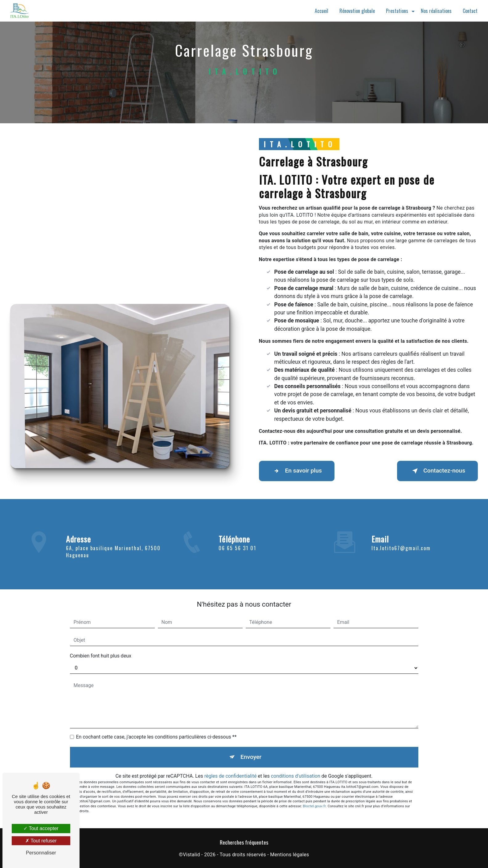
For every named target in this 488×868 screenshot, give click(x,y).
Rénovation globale (357, 11)
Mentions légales (289, 855)
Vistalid (191, 855)
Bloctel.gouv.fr (314, 806)
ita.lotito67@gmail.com (401, 539)
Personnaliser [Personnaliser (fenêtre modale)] (41, 853)
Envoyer (251, 757)
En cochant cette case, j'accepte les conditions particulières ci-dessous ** (156, 737)
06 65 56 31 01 (237, 557)
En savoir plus (297, 471)
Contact (470, 11)
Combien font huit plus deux (101, 656)
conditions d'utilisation (296, 776)
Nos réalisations (436, 11)
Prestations (397, 11)
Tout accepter (41, 828)
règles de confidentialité (231, 776)
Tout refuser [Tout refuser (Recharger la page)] (41, 841)
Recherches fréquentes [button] (244, 842)
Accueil (322, 11)
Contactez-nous (437, 471)
